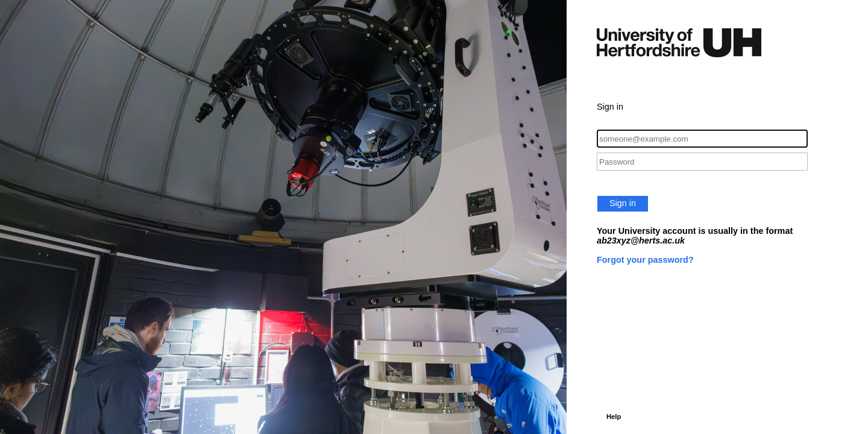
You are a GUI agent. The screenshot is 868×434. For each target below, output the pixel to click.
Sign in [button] (623, 203)
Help (614, 417)
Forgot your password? (645, 260)
